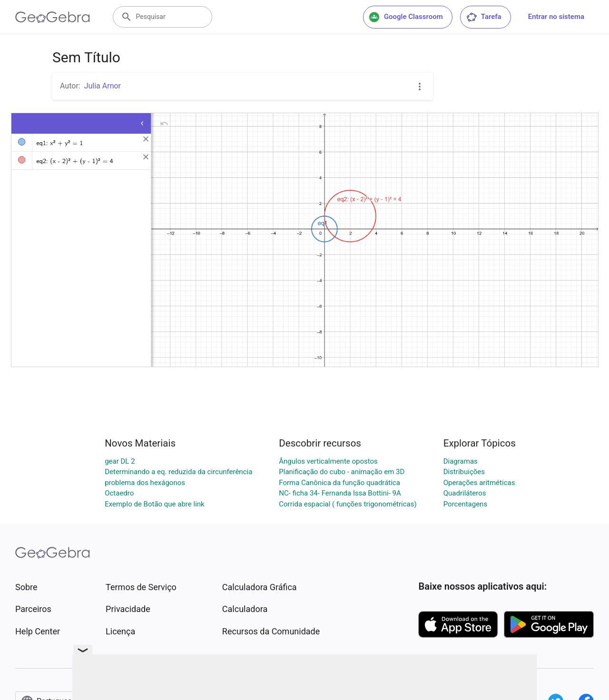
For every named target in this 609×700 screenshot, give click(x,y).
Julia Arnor (103, 86)
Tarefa (484, 17)
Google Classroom (406, 17)
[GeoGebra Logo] (53, 17)
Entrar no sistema (556, 17)
